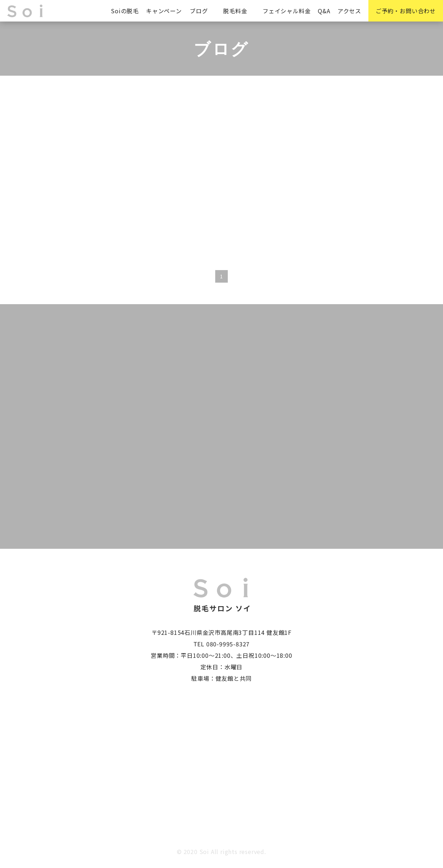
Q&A (324, 11)
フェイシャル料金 (287, 11)
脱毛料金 (235, 11)
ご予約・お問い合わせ (406, 11)
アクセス (349, 11)
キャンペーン (164, 11)
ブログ (199, 11)
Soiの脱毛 (125, 11)
